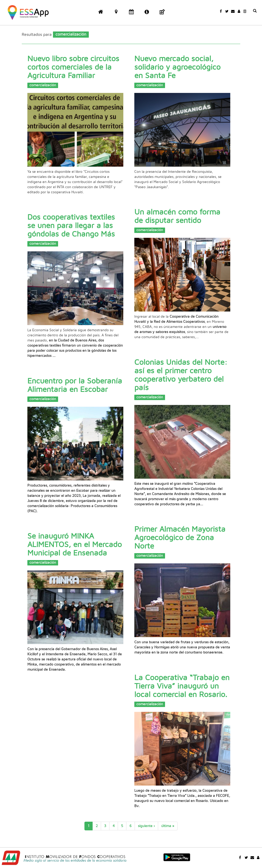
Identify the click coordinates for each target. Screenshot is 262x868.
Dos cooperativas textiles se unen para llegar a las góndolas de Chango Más (71, 226)
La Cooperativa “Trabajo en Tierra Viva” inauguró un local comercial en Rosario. (182, 686)
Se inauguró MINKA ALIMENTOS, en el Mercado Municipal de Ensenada (75, 545)
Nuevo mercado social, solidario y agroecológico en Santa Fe (177, 67)
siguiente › (146, 826)
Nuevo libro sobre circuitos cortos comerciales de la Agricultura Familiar (73, 67)
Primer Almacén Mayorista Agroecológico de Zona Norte (180, 538)
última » (168, 826)
